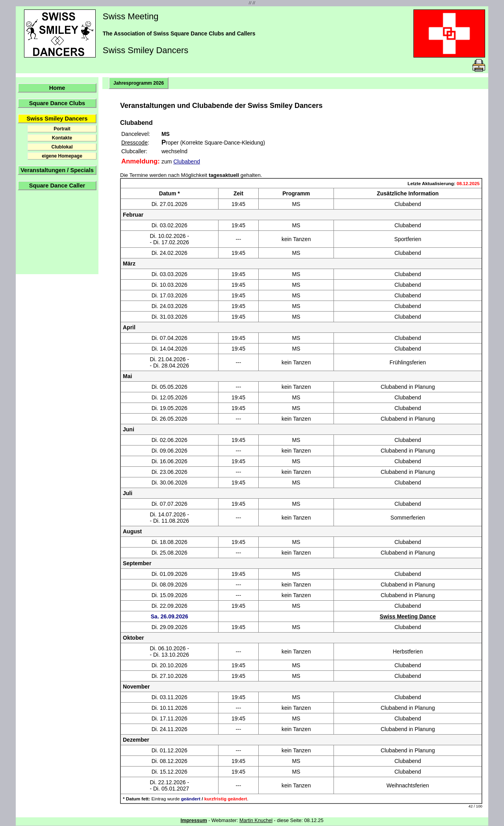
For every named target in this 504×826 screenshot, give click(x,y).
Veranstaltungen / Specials (57, 170)
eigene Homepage (62, 156)
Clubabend (187, 161)
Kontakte (62, 138)
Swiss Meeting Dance (408, 616)
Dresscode (134, 143)
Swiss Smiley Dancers (57, 119)
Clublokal (62, 147)
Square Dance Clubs (57, 103)
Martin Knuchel (256, 820)
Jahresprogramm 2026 (139, 83)
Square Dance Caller (57, 186)
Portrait (62, 129)
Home (57, 88)
